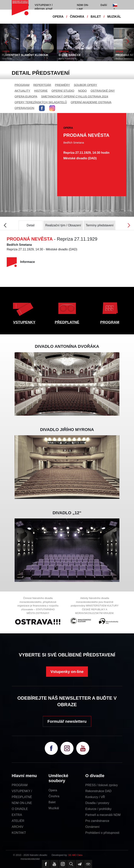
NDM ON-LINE (22, 803)
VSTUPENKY (24, 322)
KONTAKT (19, 833)
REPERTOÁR (42, 85)
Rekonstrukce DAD (98, 791)
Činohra (54, 796)
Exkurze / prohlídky (98, 809)
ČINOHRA (77, 17)
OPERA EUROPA (26, 96)
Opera (53, 790)
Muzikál (54, 808)
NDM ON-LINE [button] (83, 7)
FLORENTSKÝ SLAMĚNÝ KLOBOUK (25, 55)
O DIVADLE (20, 809)
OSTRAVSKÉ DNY (103, 91)
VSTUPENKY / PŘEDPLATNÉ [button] (44, 7)
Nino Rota (7, 59)
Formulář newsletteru (67, 721)
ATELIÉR (18, 821)
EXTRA (17, 815)
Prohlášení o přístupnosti (102, 833)
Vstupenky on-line (67, 672)
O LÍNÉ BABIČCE (70, 55)
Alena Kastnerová (67, 59)
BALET (96, 17)
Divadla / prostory (97, 803)
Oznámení (93, 827)
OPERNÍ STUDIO (63, 91)
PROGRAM (22, 85)
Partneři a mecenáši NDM (103, 815)
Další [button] (104, 5)
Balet (52, 802)
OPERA (58, 17)
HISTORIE (41, 91)
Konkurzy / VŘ (95, 797)
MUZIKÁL (114, 17)
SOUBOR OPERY (85, 85)
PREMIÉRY (62, 85)
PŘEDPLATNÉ (67, 322)
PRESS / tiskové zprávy (102, 785)
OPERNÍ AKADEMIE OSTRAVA (91, 102)
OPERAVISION (24, 108)
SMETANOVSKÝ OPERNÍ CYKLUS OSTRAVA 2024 (75, 96)
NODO (82, 91)
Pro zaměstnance (97, 821)
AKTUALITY (22, 91)
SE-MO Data (75, 855)
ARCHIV (17, 827)
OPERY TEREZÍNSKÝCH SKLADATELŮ (41, 102)
